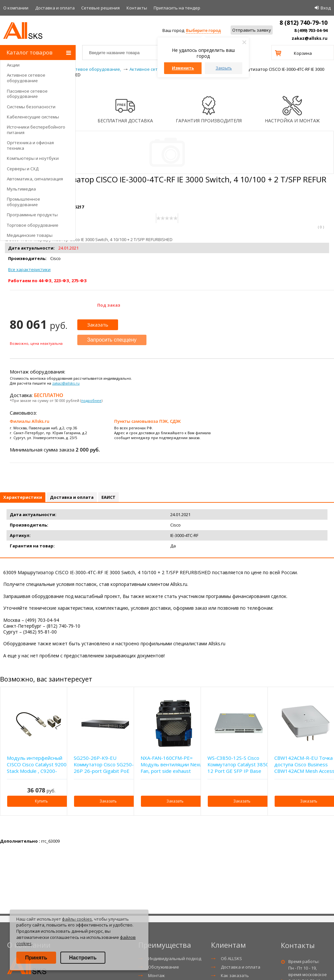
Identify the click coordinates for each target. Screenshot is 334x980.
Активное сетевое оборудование (26, 78)
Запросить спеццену (112, 340)
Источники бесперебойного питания (36, 130)
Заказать (98, 325)
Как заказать (235, 975)
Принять (36, 958)
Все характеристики (29, 269)
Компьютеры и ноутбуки (33, 158)
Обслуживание (164, 967)
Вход (326, 8)
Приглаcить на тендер (177, 8)
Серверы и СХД (23, 169)
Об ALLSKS (231, 958)
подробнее (91, 400)
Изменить (183, 68)
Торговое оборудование (33, 225)
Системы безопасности (31, 107)
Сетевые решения (100, 8)
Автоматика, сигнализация (35, 179)
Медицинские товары (30, 235)
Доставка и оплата (55, 8)
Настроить (83, 958)
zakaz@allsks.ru (310, 38)
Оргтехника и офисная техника (30, 145)
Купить (41, 801)
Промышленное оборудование (23, 202)
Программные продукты (32, 215)
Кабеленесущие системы (33, 117)
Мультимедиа (21, 189)
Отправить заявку (252, 30)
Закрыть (224, 68)
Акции (13, 65)
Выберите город (203, 30)
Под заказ (109, 305)
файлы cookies (77, 919)
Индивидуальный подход (175, 958)
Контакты (137, 8)
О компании (16, 8)
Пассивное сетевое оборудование (27, 94)
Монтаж (156, 975)
